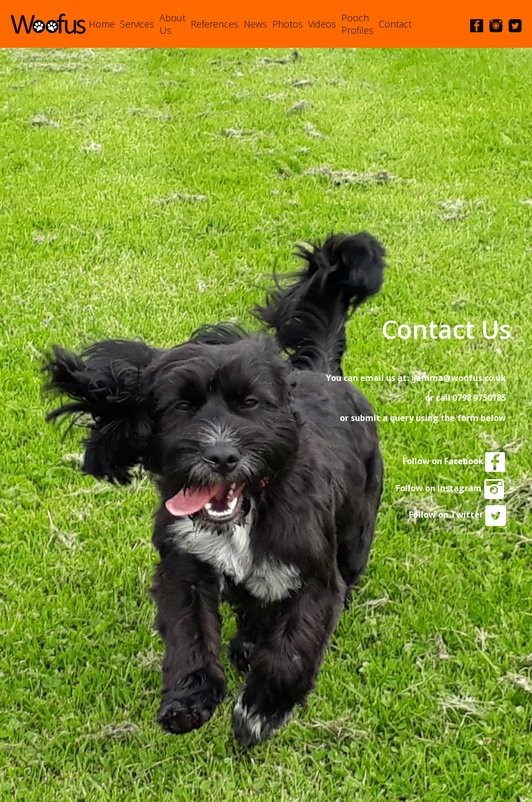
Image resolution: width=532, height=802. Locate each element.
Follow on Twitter (457, 515)
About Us (172, 24)
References (215, 24)
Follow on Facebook (454, 461)
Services (137, 24)
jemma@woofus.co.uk (460, 378)
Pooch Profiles (357, 24)
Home (102, 24)
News (255, 24)
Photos (288, 24)
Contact (395, 24)
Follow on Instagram (451, 488)
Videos (322, 24)
